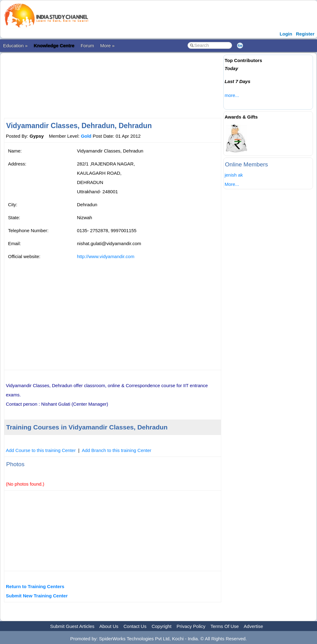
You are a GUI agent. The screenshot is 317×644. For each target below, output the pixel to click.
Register (305, 34)
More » (107, 46)
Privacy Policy (191, 626)
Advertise (254, 626)
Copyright (162, 626)
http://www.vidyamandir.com (106, 256)
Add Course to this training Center (41, 450)
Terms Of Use (225, 626)
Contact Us (135, 626)
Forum (87, 46)
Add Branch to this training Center (117, 450)
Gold (86, 136)
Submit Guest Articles (72, 626)
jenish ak (234, 175)
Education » (15, 46)
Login (286, 34)
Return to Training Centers (35, 586)
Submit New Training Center (37, 596)
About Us (109, 626)
